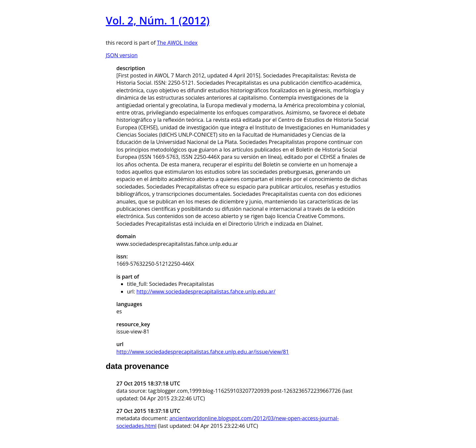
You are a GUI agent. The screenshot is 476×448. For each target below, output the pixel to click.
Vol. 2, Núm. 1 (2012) (158, 20)
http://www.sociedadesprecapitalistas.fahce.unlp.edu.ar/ (206, 291)
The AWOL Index (177, 43)
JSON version (122, 55)
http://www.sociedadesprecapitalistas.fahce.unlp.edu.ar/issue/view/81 (203, 352)
